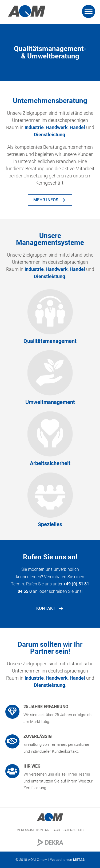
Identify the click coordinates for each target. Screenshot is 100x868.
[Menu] (89, 11)
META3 (79, 860)
